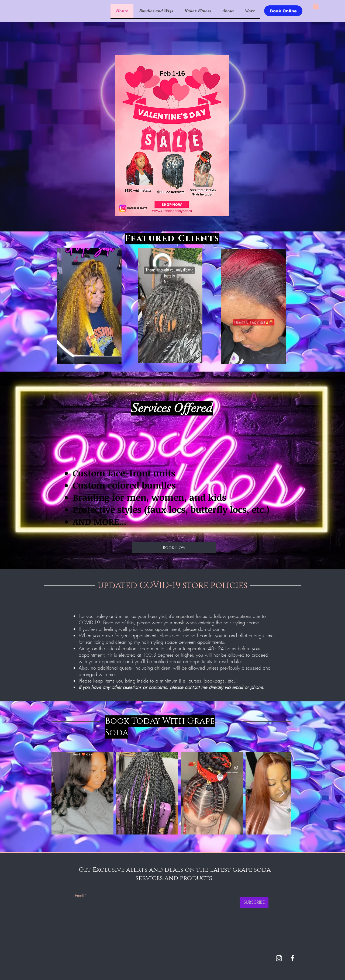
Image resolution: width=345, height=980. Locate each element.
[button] (316, 6)
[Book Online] (283, 11)
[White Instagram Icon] (279, 958)
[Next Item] (282, 793)
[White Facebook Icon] (292, 958)
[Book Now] (174, 548)
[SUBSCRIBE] (254, 902)
